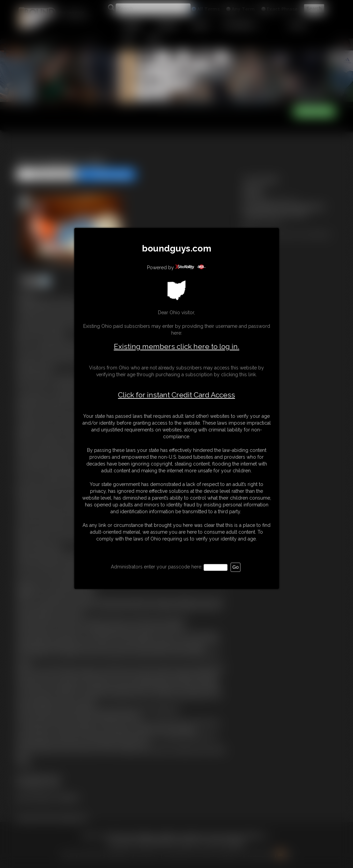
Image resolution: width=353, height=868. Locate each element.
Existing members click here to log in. (177, 346)
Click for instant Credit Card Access (176, 395)
